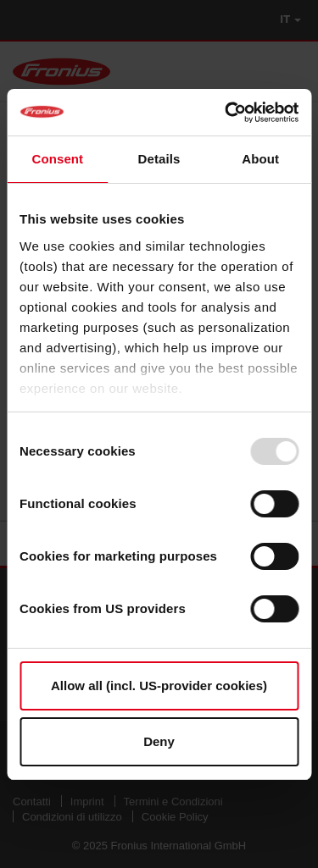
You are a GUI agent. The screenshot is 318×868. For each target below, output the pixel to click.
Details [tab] (159, 159)
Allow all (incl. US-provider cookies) (159, 686)
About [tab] (260, 159)
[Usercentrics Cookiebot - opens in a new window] (226, 113)
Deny (159, 741)
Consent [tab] (57, 159)
